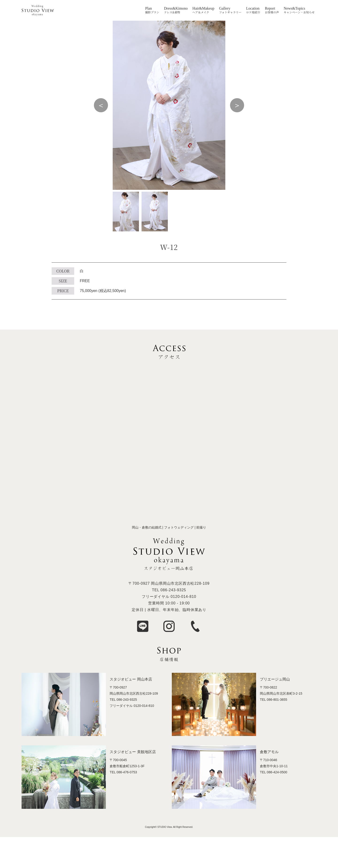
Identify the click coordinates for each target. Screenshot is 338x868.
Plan (149, 8)
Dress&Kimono (176, 8)
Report (270, 8)
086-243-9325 (173, 590)
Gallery (225, 8)
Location (253, 8)
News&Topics (294, 8)
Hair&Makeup (203, 8)
